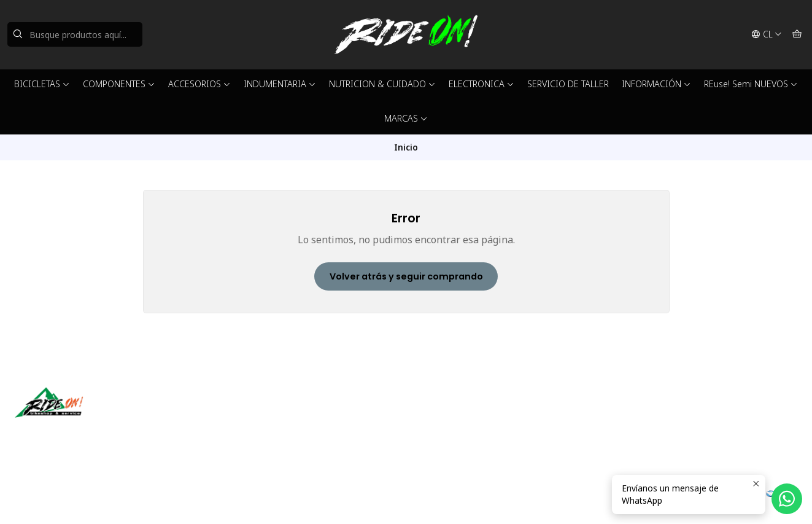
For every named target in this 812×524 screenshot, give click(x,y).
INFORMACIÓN (656, 84)
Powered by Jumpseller (183, 499)
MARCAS (406, 118)
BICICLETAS (42, 84)
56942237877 (447, 432)
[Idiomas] (767, 34)
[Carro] (797, 34)
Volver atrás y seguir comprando (406, 276)
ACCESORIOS (199, 84)
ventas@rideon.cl (454, 415)
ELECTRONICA (481, 84)
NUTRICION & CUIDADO (382, 84)
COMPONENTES (119, 84)
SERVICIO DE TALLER (568, 84)
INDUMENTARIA (280, 84)
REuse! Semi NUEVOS (751, 84)
